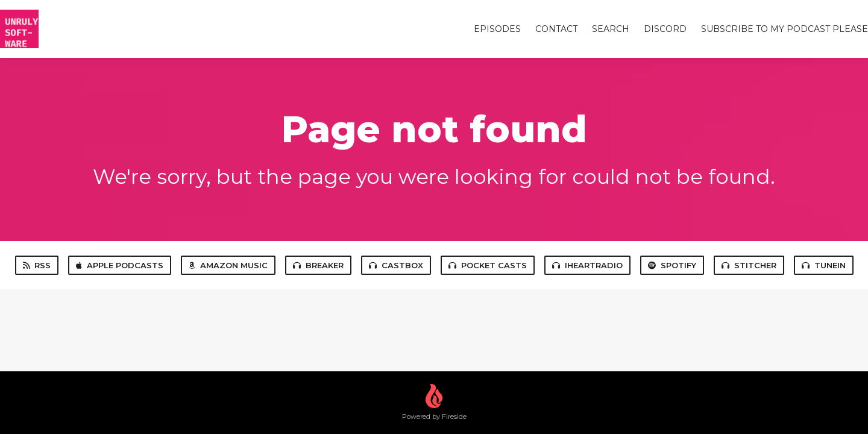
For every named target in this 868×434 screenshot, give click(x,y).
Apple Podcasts (120, 265)
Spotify (672, 265)
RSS (37, 265)
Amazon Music (228, 265)
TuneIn (824, 265)
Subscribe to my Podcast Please (785, 29)
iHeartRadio (587, 265)
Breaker (318, 265)
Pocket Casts (488, 265)
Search (611, 29)
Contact (556, 29)
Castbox (396, 265)
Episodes (497, 29)
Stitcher (749, 265)
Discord (665, 29)
